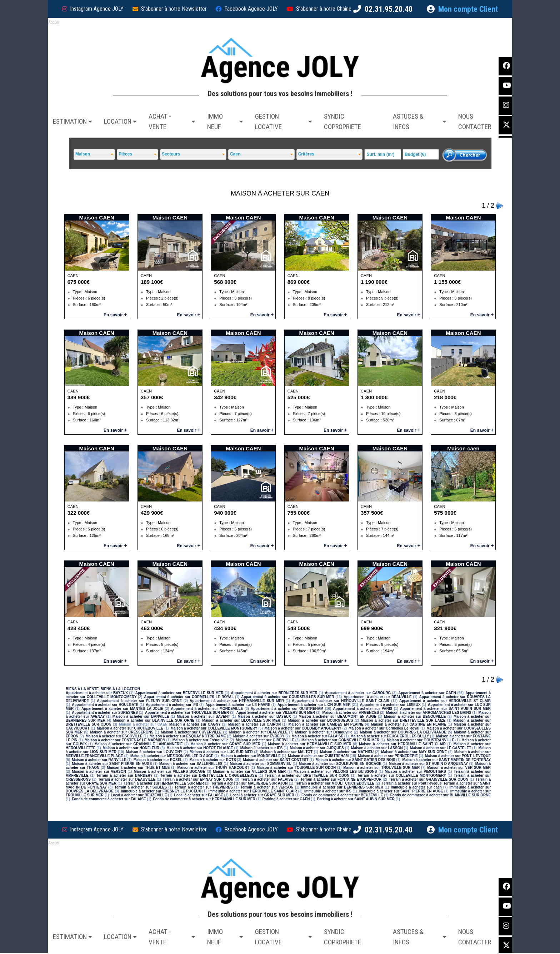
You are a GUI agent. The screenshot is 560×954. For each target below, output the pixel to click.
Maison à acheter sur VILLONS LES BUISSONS (335, 772)
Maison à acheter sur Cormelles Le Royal (384, 728)
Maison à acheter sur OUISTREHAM (318, 756)
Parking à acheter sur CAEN (286, 799)
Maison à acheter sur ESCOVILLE (114, 736)
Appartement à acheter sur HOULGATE (105, 705)
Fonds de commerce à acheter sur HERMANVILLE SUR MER (204, 799)
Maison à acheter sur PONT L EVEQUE (458, 756)
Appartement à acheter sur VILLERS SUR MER (276, 713)
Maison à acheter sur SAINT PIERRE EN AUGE (112, 764)
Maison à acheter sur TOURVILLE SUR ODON (296, 768)
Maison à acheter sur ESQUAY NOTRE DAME (188, 736)
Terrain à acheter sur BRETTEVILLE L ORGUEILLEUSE (209, 775)
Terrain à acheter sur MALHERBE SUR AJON (249, 783)
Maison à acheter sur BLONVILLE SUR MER (241, 720)
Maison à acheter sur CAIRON (254, 724)
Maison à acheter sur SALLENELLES (191, 764)
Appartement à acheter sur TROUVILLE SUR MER (187, 713)
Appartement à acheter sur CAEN (427, 693)
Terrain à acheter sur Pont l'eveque (412, 783)
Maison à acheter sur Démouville (324, 732)
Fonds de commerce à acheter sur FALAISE (109, 799)
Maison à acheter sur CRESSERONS (122, 732)
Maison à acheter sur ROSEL (158, 760)
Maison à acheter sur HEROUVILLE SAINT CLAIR (402, 744)
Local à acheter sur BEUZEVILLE (139, 795)
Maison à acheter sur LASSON (377, 748)
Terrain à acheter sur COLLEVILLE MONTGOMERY (401, 775)
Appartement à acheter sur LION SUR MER (314, 705)
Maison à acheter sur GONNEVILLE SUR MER (340, 740)
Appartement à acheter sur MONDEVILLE (207, 709)
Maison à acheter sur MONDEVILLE (251, 756)
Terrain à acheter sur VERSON (267, 787)
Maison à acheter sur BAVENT (203, 716)
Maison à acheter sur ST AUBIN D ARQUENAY (428, 764)
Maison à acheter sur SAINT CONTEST (276, 760)
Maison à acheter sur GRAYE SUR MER (225, 744)
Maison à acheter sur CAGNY (195, 724)
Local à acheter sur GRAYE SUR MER (262, 795)
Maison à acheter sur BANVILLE (141, 716)
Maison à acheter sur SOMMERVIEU (261, 764)
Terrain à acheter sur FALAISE (267, 779)
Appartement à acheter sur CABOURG (358, 693)
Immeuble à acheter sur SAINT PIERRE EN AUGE (401, 791)
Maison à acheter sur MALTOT (286, 752)
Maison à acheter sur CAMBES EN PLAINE (326, 724)
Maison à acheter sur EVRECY (259, 736)
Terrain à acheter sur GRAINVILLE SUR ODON (429, 779)
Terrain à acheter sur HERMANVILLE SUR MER (164, 783)
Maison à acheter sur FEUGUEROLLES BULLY (390, 736)
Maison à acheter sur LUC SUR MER (221, 752)
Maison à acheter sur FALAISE (317, 736)
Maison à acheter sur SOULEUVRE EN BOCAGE (340, 764)
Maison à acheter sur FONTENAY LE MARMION (125, 740)
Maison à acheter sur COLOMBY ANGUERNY (303, 728)
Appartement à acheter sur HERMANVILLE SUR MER (237, 701)
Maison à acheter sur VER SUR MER (459, 768)
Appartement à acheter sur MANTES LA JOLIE (122, 709)
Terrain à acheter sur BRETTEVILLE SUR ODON (307, 775)
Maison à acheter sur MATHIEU (347, 752)
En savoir (115, 315)
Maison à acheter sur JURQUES (317, 748)
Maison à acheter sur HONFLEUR (131, 748)
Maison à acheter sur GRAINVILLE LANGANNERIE (139, 744)
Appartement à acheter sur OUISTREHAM (287, 709)
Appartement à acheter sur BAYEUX (97, 693)
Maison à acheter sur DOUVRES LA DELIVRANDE (403, 732)
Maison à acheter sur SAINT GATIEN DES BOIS (356, 760)
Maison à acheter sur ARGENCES (351, 713)
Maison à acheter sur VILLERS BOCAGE (170, 772)
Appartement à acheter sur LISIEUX (390, 705)
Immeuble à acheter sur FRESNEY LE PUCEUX (161, 791)
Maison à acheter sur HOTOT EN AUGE (200, 748)
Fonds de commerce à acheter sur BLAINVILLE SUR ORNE (441, 795)
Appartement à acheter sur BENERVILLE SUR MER (179, 693)
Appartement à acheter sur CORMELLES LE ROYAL (189, 697)
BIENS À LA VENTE (82, 689)
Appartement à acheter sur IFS (172, 705)
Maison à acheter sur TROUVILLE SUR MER (381, 768)
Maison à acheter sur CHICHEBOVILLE (130, 728)
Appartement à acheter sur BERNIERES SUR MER (274, 693)
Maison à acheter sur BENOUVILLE (415, 716)
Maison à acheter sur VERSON (99, 772)
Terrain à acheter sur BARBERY (124, 775)
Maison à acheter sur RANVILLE (99, 760)
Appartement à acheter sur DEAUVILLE (377, 697)
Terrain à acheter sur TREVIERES (204, 787)
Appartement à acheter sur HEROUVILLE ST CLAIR (445, 701)
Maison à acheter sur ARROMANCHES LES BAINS (429, 713)
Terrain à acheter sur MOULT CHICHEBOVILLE (335, 783)
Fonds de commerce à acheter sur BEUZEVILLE (342, 795)
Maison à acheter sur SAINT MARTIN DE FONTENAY (447, 760)
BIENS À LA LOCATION (120, 689)
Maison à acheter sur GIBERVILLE (265, 740)
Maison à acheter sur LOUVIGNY (154, 752)
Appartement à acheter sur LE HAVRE (238, 705)
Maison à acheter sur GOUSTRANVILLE (421, 740)
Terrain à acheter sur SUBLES (141, 787)
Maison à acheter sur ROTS (212, 760)
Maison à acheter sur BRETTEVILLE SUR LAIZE (403, 720)
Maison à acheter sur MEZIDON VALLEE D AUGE (172, 756)
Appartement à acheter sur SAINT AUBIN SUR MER (445, 709)
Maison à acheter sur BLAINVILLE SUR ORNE (154, 720)
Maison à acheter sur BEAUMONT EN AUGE (337, 716)
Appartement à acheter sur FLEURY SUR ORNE (139, 701)
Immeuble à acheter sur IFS (328, 791)
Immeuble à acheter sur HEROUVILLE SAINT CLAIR (252, 791)
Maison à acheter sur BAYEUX (264, 716)
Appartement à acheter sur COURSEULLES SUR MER (287, 697)
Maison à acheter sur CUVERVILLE (191, 732)
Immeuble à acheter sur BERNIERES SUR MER (342, 787)
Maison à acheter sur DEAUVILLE (259, 732)
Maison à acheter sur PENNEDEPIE (388, 756)
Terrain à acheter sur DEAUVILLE (127, 779)
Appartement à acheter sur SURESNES (105, 713)
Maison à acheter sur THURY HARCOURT (213, 768)
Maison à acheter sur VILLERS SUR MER (249, 772)
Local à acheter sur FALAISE (199, 795)
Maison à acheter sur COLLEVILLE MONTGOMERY (214, 728)
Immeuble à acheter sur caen (416, 787)
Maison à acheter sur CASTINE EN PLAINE (409, 724)
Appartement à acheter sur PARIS (362, 709)
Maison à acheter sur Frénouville (201, 740)
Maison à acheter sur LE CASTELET (441, 748)
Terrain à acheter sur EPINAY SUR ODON (198, 779)
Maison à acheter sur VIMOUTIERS (415, 772)
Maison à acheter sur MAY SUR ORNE (414, 752)
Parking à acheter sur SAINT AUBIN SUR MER (356, 799)
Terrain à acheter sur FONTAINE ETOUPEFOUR (341, 779)
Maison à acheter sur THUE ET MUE (138, 768)
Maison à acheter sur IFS (262, 748)
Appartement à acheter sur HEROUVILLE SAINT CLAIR (341, 701)
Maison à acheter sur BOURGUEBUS (321, 720)
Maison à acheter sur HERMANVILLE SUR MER (310, 744)
